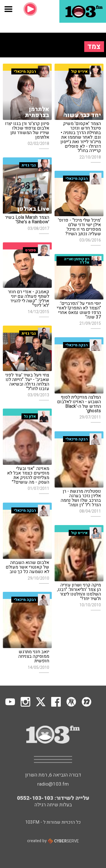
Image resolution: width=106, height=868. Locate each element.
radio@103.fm (53, 784)
